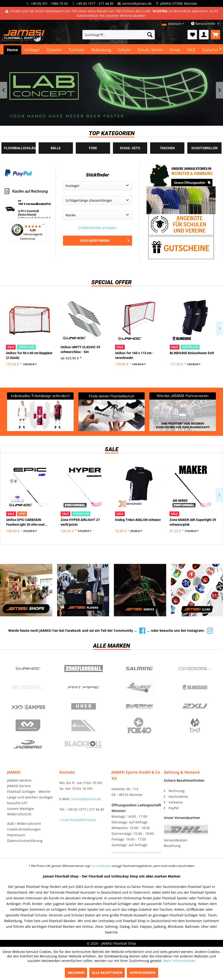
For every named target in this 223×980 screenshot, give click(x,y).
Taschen (167, 148)
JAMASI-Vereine (19, 780)
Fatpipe (84, 687)
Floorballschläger (20, 148)
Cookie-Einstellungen (24, 829)
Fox (139, 725)
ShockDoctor (84, 725)
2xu (195, 706)
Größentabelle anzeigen (97, 228)
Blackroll (84, 744)
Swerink (139, 706)
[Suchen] (150, 35)
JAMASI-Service (19, 786)
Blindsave (195, 687)
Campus (28, 706)
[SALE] (191, 50)
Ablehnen (76, 973)
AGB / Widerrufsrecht (24, 824)
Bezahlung (172, 846)
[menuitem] (119, 35)
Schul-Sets (130, 148)
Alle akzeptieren (107, 973)
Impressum (16, 835)
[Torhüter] (77, 50)
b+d (195, 725)
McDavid (28, 725)
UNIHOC (28, 669)
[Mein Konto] (204, 35)
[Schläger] (32, 50)
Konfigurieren (143, 973)
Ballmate (139, 687)
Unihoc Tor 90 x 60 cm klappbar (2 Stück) (29, 355)
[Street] (175, 50)
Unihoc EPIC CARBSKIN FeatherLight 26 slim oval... (27, 522)
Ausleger (73, 186)
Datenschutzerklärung (25, 841)
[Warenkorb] (215, 35)
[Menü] (43, 226)
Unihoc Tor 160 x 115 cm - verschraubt (134, 355)
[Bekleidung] (101, 50)
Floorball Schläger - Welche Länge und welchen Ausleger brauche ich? (30, 797)
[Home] (12, 50)
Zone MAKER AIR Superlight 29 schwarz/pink (193, 522)
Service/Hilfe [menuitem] (204, 24)
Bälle (56, 148)
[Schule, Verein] (150, 50)
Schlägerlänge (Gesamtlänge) (89, 200)
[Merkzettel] (192, 35)
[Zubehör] (54, 50)
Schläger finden (105, 241)
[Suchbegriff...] (119, 35)
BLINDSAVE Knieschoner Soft (192, 353)
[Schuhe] (124, 50)
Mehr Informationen (179, 961)
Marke (71, 215)
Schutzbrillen (204, 148)
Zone (84, 669)
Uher (84, 706)
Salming (139, 669)
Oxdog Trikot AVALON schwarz (138, 520)
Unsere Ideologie (20, 809)
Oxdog (195, 669)
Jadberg (28, 744)
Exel (28, 687)
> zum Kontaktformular (78, 820)
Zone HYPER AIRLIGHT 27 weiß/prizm (80, 522)
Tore (93, 148)
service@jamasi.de (137, 3)
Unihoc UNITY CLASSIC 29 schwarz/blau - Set (80, 349)
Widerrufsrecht (19, 814)
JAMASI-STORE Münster (179, 3)
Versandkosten (176, 840)
